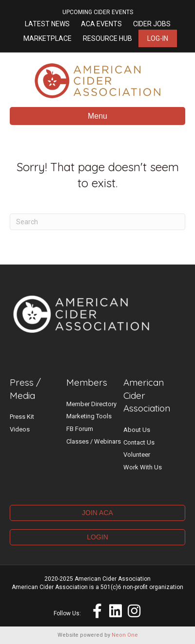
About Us (137, 430)
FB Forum (80, 429)
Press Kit (22, 417)
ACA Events (101, 24)
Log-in (158, 38)
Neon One (125, 635)
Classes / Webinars (94, 441)
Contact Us (139, 442)
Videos (20, 429)
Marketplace (48, 38)
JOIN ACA (97, 513)
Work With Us (143, 467)
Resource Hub (107, 38)
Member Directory (91, 404)
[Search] (97, 222)
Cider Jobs (152, 24)
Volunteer (137, 455)
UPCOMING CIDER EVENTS (98, 12)
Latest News (47, 24)
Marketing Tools (89, 416)
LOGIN (97, 537)
